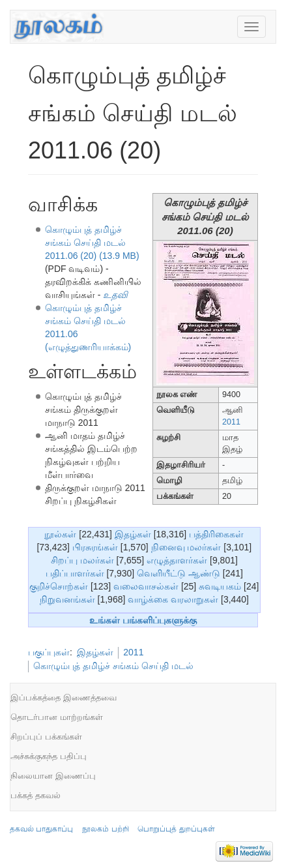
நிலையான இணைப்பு (53, 776)
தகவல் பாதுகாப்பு (41, 829)
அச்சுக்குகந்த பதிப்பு (49, 756)
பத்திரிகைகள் (216, 534)
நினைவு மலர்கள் (186, 547)
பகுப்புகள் (49, 652)
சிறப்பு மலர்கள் (82, 560)
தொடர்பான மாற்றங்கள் (57, 717)
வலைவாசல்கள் (146, 586)
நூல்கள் (60, 534)
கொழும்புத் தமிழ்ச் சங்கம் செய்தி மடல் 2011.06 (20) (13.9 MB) (92, 243)
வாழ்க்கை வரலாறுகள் (173, 599)
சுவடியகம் (220, 586)
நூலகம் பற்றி (105, 829)
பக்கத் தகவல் (36, 795)
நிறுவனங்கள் (67, 599)
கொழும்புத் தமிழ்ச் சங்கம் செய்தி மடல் (113, 666)
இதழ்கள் (133, 534)
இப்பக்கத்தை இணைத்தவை (64, 697)
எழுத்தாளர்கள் (177, 560)
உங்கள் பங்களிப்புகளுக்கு (143, 620)
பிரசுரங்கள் (95, 547)
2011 (231, 422)
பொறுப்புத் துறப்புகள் (176, 829)
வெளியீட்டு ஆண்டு (179, 573)
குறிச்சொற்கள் (59, 586)
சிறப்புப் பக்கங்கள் (46, 737)
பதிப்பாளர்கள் (75, 573)
